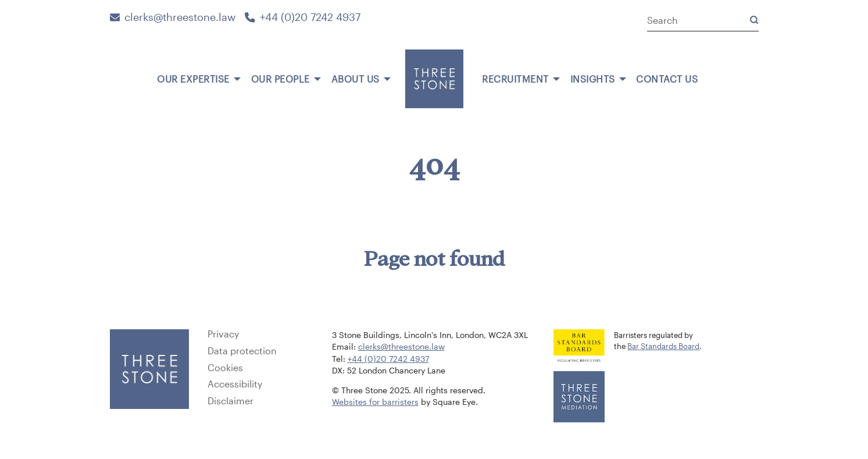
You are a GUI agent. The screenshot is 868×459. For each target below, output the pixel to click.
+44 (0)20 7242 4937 (303, 17)
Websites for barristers (375, 402)
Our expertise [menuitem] (193, 79)
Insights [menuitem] (593, 79)
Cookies (225, 368)
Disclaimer (231, 401)
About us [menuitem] (356, 79)
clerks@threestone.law (173, 17)
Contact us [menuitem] (667, 79)
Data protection (242, 351)
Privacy (223, 334)
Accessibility (235, 384)
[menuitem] (142, 74)
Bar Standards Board (663, 346)
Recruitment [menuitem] (515, 79)
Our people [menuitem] (281, 79)
